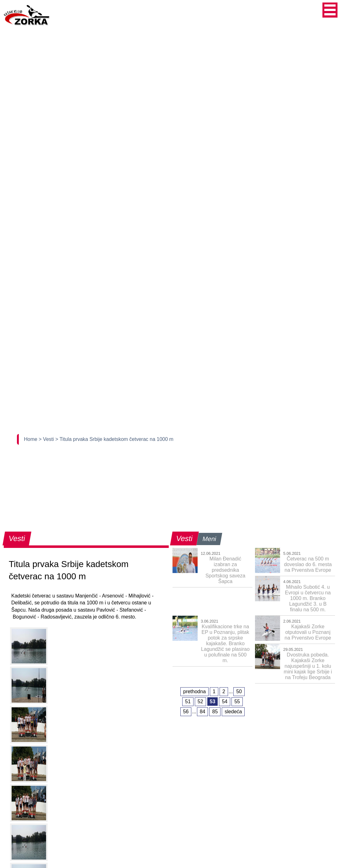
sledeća (233, 712)
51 (188, 702)
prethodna (194, 691)
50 (239, 691)
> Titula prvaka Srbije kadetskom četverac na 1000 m (114, 439)
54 (225, 702)
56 (186, 712)
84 (203, 712)
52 (200, 702)
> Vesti (47, 439)
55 (237, 702)
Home (31, 439)
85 (215, 712)
